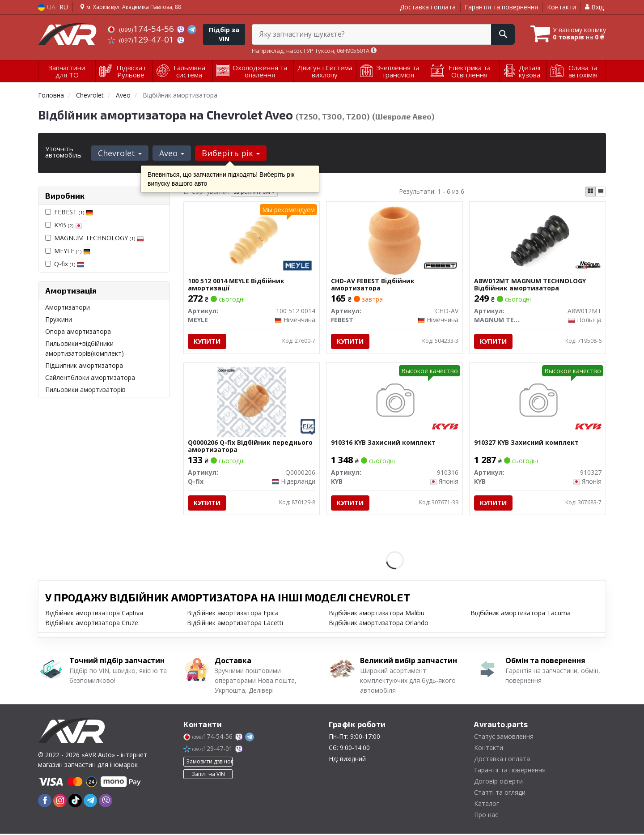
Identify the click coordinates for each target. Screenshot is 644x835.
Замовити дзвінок (209, 763)
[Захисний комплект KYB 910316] (395, 402)
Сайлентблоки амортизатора (90, 377)
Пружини (59, 319)
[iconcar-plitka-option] (590, 192)
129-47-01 (142, 39)
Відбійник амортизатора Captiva (94, 614)
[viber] (106, 802)
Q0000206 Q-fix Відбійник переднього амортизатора (251, 447)
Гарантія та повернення (501, 7)
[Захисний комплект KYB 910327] (538, 402)
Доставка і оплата (428, 7)
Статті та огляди (500, 794)
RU (64, 7)
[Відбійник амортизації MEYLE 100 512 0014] (251, 240)
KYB (68, 225)
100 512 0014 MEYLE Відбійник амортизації (237, 285)
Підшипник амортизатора (84, 365)
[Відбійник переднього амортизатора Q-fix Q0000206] (252, 402)
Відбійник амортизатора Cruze (92, 624)
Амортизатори (68, 307)
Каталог (487, 805)
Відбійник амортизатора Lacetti (235, 624)
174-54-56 (142, 29)
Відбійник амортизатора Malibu (377, 614)
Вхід (594, 7)
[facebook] (45, 802)
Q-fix (69, 264)
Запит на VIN (208, 775)
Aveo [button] (171, 153)
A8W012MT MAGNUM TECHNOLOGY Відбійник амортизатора (530, 285)
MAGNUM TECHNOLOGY (99, 238)
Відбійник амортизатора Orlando (379, 624)
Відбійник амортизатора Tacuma (521, 614)
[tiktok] (75, 802)
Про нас (486, 816)
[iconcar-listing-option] (601, 192)
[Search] (500, 34)
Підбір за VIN (224, 34)
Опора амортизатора (78, 331)
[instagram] (60, 802)
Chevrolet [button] (120, 153)
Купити (208, 342)
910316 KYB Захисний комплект (383, 444)
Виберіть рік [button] (230, 153)
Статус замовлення (504, 738)
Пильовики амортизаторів (85, 390)
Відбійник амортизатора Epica (233, 614)
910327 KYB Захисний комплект (526, 444)
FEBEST (74, 212)
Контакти (561, 7)
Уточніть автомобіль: (64, 152)
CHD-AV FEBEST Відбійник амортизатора (373, 285)
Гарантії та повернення (510, 771)
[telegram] (90, 802)
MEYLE (72, 251)
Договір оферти (498, 782)
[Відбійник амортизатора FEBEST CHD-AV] (395, 240)
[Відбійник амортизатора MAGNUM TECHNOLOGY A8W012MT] (538, 240)
